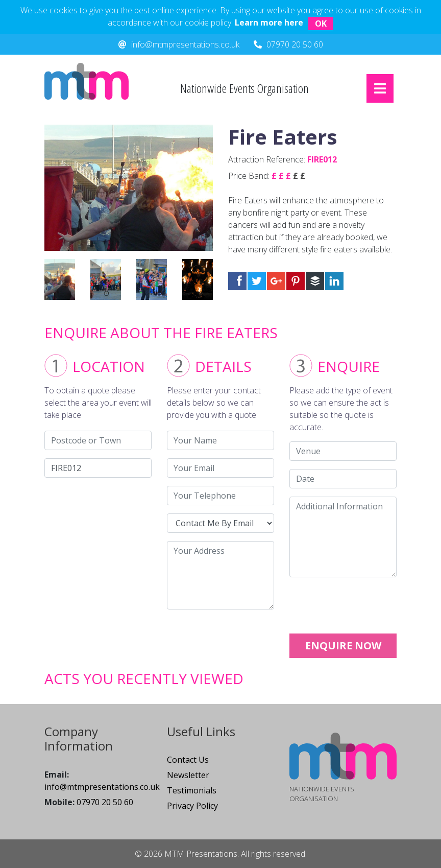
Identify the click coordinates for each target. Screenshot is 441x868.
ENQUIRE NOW (343, 646)
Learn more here (269, 22)
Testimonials (192, 790)
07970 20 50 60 (295, 44)
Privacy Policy (192, 806)
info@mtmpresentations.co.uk (185, 44)
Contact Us (188, 760)
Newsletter (188, 775)
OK (321, 24)
